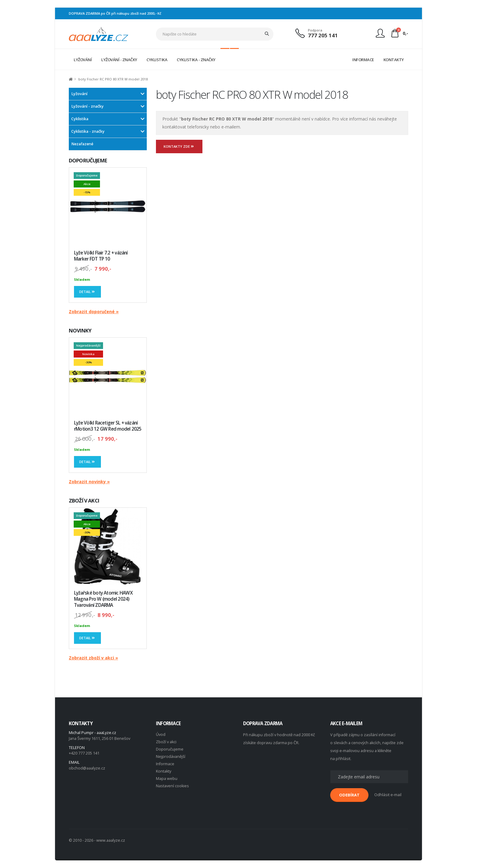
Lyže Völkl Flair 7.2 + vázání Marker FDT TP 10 (101, 256)
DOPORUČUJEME (88, 160)
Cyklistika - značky (88, 131)
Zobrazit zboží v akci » (93, 658)
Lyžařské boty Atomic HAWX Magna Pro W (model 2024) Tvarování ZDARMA (103, 599)
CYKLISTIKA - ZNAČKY (196, 60)
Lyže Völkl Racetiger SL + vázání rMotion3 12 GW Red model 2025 (108, 426)
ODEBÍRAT (349, 795)
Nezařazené (82, 144)
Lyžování (79, 94)
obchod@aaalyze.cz (87, 768)
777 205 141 (323, 35)
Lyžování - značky (87, 106)
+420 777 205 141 (84, 753)
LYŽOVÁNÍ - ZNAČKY (119, 60)
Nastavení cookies (172, 786)
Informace (165, 764)
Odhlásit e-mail (388, 795)
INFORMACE (363, 60)
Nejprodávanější (171, 757)
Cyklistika (80, 119)
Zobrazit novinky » (89, 482)
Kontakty (164, 771)
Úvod (161, 734)
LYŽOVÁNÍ (83, 60)
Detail (87, 292)
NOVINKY (80, 330)
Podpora (315, 30)
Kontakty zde (179, 146)
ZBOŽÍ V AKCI (84, 501)
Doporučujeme (170, 749)
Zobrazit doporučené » (94, 312)
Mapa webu (167, 779)
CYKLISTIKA (157, 60)
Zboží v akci (166, 742)
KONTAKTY (394, 60)
